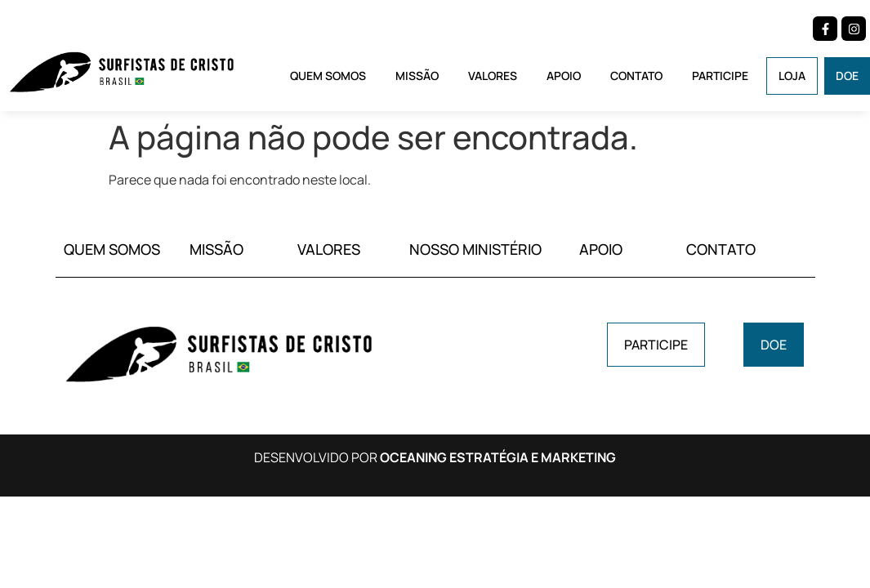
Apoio (564, 76)
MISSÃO (216, 249)
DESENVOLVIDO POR (435, 457)
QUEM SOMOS (112, 249)
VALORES (329, 249)
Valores (493, 76)
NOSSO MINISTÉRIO (475, 249)
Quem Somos (328, 76)
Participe (720, 76)
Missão (417, 76)
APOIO (601, 249)
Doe (847, 76)
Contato (636, 76)
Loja (792, 76)
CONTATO (721, 249)
